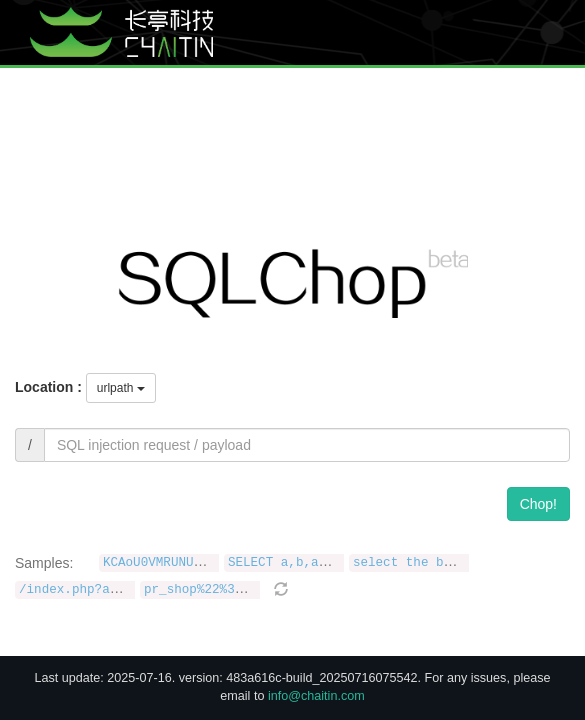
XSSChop (377, 75)
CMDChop (455, 75)
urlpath (121, 388)
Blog (302, 75)
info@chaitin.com (316, 696)
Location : (48, 387)
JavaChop (533, 75)
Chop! (538, 504)
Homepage (222, 75)
